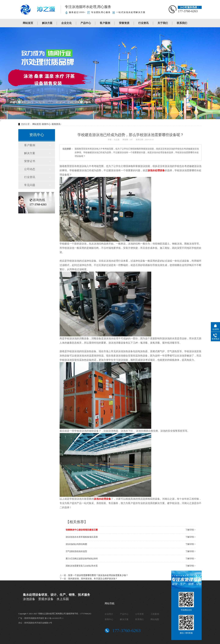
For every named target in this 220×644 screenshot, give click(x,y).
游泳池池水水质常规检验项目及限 (82, 537)
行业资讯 (143, 23)
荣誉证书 (30, 161)
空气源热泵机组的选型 (76, 551)
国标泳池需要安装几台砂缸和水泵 (82, 566)
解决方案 (47, 23)
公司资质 (139, 614)
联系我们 (182, 23)
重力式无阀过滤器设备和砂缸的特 (82, 559)
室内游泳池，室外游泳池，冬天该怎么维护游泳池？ (93, 579)
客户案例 (105, 23)
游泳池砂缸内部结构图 (76, 544)
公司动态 (30, 169)
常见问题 (30, 185)
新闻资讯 (56, 124)
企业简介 (109, 614)
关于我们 (163, 23)
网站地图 (155, 619)
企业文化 (66, 23)
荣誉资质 (124, 23)
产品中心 (86, 23)
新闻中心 (46, 124)
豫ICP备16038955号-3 (54, 618)
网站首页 (28, 23)
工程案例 (155, 614)
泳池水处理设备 (156, 170)
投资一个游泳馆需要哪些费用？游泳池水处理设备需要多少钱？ (98, 575)
